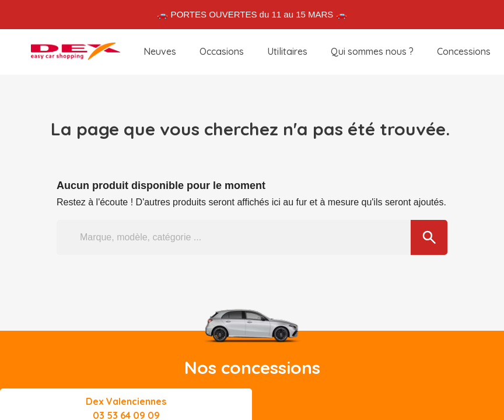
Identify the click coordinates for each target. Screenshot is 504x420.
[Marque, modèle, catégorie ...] (252, 237)
